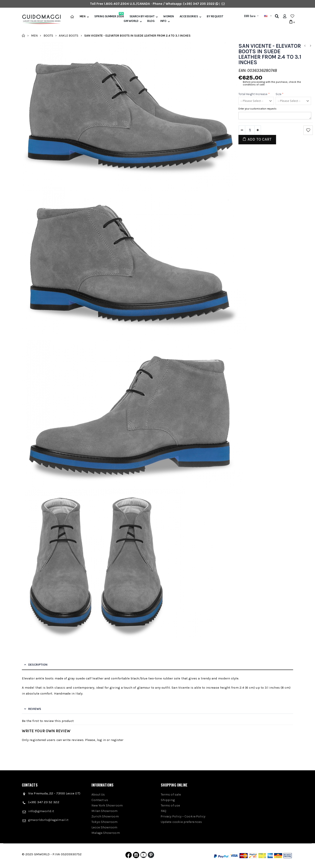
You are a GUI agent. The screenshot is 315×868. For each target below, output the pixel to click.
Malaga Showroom (106, 833)
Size (280, 94)
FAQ (164, 811)
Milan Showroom (105, 811)
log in (101, 740)
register (117, 740)
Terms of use (170, 805)
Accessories (189, 16)
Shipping (168, 800)
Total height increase (254, 94)
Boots (48, 35)
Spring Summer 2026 (109, 16)
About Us (98, 794)
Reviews (35, 709)
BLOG (151, 21)
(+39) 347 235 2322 (199, 4)
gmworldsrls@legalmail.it (48, 820)
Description (38, 665)
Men (83, 16)
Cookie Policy (195, 816)
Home (24, 35)
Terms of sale (171, 794)
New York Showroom (107, 805)
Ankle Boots (69, 35)
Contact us (100, 800)
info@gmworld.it (41, 811)
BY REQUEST (215, 16)
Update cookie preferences (181, 822)
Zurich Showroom (105, 816)
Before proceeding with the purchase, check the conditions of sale (272, 83)
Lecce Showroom (104, 827)
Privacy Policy (171, 816)
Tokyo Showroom (105, 822)
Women (169, 16)
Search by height (142, 16)
